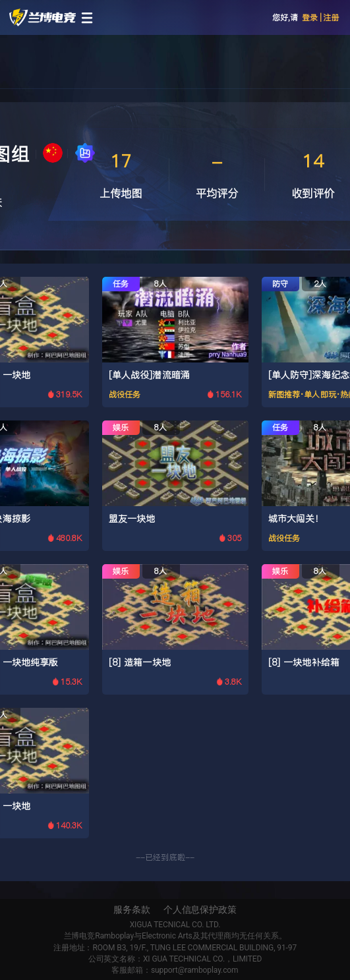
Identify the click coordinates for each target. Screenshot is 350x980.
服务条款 (132, 909)
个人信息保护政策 (200, 909)
